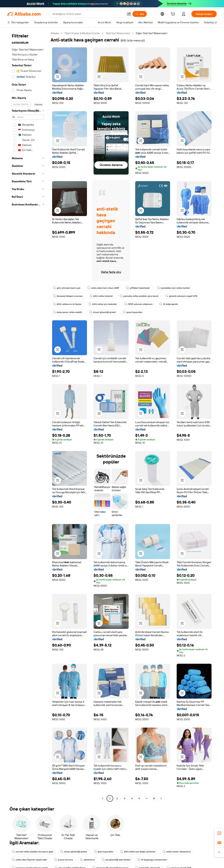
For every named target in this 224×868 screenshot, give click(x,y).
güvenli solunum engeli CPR (181, 296)
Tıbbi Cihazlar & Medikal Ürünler (82, 33)
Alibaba (55, 33)
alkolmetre (87, 860)
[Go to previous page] (103, 798)
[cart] (174, 15)
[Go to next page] (161, 798)
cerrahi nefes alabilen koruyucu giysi (33, 852)
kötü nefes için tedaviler (103, 304)
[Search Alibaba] (88, 14)
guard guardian (133, 312)
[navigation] (28, 416)
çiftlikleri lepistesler (138, 288)
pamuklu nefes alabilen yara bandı (139, 296)
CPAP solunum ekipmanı (138, 304)
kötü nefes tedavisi (101, 296)
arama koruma (64, 860)
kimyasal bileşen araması (68, 296)
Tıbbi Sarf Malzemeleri (118, 33)
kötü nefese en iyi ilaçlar (67, 304)
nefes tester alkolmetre (177, 852)
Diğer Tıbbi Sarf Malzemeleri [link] (152, 33)
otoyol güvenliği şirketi (103, 312)
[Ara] (140, 14)
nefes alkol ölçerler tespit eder (30, 860)
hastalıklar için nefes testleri (174, 288)
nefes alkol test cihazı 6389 (103, 288)
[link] (219, 833)
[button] (129, 14)
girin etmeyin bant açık (67, 288)
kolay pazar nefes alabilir (68, 312)
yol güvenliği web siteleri (116, 860)
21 (154, 798)
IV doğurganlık (169, 304)
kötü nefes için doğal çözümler (138, 852)
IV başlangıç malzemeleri (152, 860)
